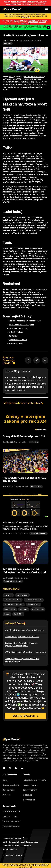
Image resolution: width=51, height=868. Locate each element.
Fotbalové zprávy (30, 785)
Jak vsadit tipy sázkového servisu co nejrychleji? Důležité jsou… (21, 644)
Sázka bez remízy (16, 343)
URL (45, 360)
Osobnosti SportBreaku (34, 600)
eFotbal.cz (27, 795)
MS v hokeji (24, 609)
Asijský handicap (16, 332)
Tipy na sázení (29, 800)
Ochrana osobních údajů (13, 838)
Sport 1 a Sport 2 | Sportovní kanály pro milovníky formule (22, 660)
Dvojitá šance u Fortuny (19, 328)
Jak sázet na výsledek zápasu (21, 325)
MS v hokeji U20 (10, 609)
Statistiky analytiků (11, 785)
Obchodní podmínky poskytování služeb (20, 842)
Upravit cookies (10, 849)
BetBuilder (13, 336)
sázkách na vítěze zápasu (34, 77)
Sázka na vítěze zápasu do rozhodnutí (25, 321)
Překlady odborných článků (14, 605)
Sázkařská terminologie (13, 600)
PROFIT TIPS (35, 182)
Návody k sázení (22, 595)
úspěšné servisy (19, 84)
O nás (5, 780)
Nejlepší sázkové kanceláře (34, 780)
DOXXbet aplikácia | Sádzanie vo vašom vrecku (25, 652)
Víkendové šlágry (34, 605)
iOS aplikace (33, 22)
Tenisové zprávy (30, 790)
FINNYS (6, 136)
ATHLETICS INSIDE (12, 26)
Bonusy (7, 614)
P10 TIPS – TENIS (27, 256)
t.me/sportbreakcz (11, 826)
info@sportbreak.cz (11, 821)
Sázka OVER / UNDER (18, 340)
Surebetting (18, 614)
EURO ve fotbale (38, 609)
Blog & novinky (9, 790)
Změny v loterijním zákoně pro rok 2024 (22, 637)
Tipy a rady (8, 595)
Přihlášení (7, 795)
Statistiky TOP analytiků (26, 716)
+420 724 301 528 (10, 816)
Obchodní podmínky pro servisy (17, 845)
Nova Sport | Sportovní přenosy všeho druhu (24, 630)
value (11, 77)
